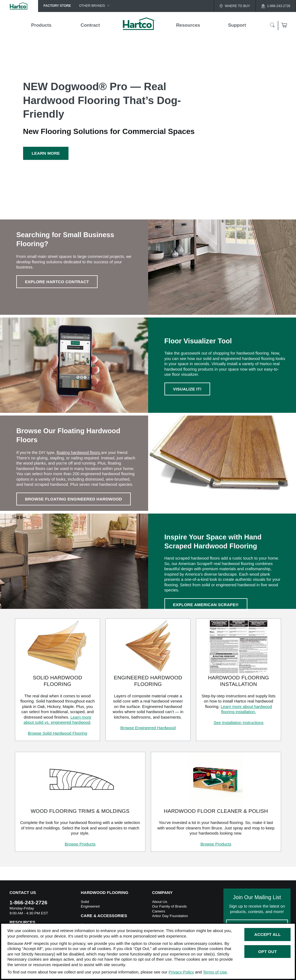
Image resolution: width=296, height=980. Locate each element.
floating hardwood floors (79, 452)
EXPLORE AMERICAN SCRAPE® (206, 605)
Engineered (90, 906)
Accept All (268, 934)
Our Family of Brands (170, 906)
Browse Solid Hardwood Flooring (57, 733)
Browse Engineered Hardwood (148, 728)
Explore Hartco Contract (57, 282)
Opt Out (268, 952)
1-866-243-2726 (28, 903)
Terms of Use (215, 972)
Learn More (46, 153)
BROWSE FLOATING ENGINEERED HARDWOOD (74, 499)
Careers (159, 911)
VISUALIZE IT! (187, 389)
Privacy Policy (181, 972)
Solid (85, 902)
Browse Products (80, 844)
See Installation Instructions (239, 723)
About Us (160, 902)
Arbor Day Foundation (170, 916)
